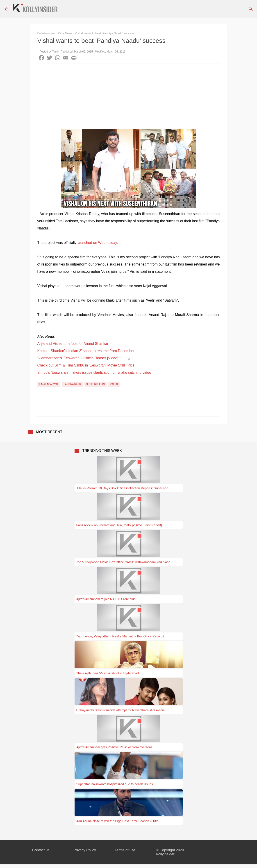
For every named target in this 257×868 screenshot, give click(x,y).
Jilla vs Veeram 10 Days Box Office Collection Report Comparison (122, 488)
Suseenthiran (96, 384)
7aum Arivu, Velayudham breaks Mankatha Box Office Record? (120, 636)
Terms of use (125, 850)
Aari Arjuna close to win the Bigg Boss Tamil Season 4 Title (117, 821)
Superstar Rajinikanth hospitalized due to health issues (115, 784)
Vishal (114, 384)
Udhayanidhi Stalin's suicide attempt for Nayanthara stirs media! (121, 710)
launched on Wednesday (97, 243)
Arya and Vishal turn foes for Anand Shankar (73, 344)
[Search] (251, 9)
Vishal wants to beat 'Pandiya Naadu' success (105, 33)
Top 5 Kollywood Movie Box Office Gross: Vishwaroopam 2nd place (123, 562)
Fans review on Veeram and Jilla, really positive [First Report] (119, 525)
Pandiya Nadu (72, 384)
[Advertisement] (129, 98)
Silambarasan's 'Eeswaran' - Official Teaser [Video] (78, 358)
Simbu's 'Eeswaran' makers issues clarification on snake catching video (94, 372)
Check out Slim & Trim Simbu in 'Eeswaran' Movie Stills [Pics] (86, 365)
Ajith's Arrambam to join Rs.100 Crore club (106, 599)
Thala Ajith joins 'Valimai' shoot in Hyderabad (108, 673)
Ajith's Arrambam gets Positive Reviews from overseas (114, 747)
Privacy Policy (85, 850)
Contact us (41, 850)
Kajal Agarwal (49, 384)
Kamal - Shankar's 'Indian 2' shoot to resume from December (86, 351)
